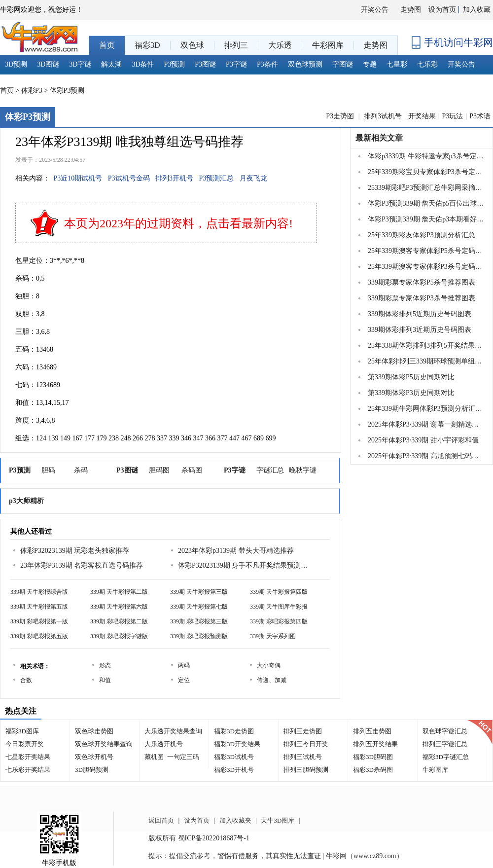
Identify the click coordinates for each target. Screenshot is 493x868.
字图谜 (343, 64)
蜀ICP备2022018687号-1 (214, 838)
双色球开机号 (94, 757)
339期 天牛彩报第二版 (119, 592)
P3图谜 (205, 64)
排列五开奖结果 (375, 744)
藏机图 (154, 757)
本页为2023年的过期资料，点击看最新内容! (178, 223)
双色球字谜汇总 (445, 731)
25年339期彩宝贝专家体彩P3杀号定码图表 (426, 172)
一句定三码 (183, 757)
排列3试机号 (383, 116)
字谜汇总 (270, 470)
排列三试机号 (303, 757)
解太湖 (111, 64)
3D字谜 (80, 64)
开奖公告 (375, 10)
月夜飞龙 (253, 178)
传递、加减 (272, 680)
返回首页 (161, 820)
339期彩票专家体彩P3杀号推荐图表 (422, 298)
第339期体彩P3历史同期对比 (411, 393)
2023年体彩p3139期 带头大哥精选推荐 (236, 551)
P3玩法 (453, 116)
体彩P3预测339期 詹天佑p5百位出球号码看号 (426, 203)
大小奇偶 (269, 665)
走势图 (411, 10)
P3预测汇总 (217, 178)
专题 (370, 64)
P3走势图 (341, 116)
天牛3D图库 (278, 820)
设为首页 (442, 10)
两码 (184, 665)
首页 (7, 90)
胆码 (48, 470)
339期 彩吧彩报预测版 (199, 636)
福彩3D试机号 (234, 757)
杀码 (81, 470)
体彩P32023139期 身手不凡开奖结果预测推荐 (245, 565)
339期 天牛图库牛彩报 (279, 607)
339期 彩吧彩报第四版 (279, 621)
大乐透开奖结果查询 (173, 731)
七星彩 (397, 64)
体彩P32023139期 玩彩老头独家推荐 (75, 551)
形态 (105, 665)
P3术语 (480, 116)
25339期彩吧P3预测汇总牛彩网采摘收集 (426, 188)
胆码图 (159, 470)
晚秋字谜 (303, 470)
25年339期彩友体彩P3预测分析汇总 (422, 235)
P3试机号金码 (129, 178)
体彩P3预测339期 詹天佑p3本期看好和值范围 (426, 219)
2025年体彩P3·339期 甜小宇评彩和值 (423, 440)
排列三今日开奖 (306, 744)
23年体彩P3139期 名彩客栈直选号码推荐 (82, 565)
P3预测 (175, 64)
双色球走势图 (94, 731)
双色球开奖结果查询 (104, 744)
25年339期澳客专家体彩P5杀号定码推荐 (426, 251)
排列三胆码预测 (306, 770)
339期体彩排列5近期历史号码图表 (420, 314)
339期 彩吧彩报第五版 (39, 636)
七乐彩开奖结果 (28, 770)
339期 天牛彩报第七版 (199, 607)
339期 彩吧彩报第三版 (199, 621)
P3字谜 (236, 64)
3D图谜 (48, 64)
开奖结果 (422, 116)
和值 (105, 680)
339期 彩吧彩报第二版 (119, 621)
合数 (26, 680)
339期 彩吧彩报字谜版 (119, 636)
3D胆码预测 (92, 770)
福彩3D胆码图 (373, 757)
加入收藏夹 (235, 820)
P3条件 (267, 64)
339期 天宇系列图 (273, 636)
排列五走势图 (372, 731)
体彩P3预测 (67, 90)
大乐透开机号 (164, 744)
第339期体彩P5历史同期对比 (411, 377)
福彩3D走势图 (234, 731)
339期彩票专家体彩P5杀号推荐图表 (422, 282)
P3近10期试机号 (78, 178)
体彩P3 (32, 90)
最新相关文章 (379, 138)
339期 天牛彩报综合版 (39, 592)
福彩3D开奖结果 (237, 744)
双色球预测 (305, 64)
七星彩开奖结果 (28, 757)
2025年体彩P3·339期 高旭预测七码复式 (426, 456)
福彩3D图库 (22, 731)
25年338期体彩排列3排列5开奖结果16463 (426, 345)
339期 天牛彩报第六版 (119, 607)
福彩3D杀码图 (373, 770)
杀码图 (192, 470)
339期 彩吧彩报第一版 (39, 621)
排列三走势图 (303, 731)
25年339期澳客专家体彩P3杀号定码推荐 (426, 267)
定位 (184, 680)
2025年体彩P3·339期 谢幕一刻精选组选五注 (426, 424)
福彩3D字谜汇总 (446, 757)
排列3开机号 (174, 178)
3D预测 (16, 64)
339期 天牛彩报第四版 (279, 592)
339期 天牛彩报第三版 (199, 592)
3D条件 (143, 64)
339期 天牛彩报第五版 (39, 607)
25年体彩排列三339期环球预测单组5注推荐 (426, 361)
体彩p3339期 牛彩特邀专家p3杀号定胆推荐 (426, 156)
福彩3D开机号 (234, 770)
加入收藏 (477, 10)
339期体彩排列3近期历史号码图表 (420, 330)
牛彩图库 (435, 770)
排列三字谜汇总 (445, 744)
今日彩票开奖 (25, 744)
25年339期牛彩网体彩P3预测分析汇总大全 (426, 409)
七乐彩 (427, 64)
